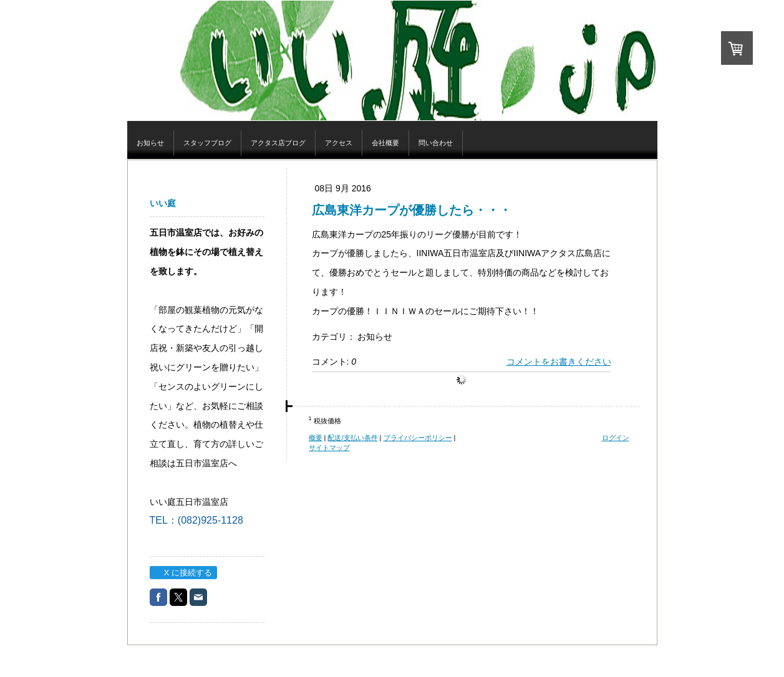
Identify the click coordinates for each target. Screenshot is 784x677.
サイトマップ (329, 448)
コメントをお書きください (559, 362)
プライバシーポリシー (418, 438)
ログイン (616, 438)
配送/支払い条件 (352, 438)
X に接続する (183, 573)
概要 (316, 438)
